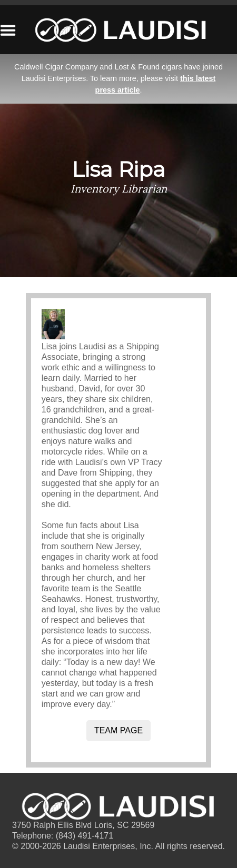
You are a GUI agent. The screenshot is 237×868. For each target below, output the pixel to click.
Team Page (118, 730)
